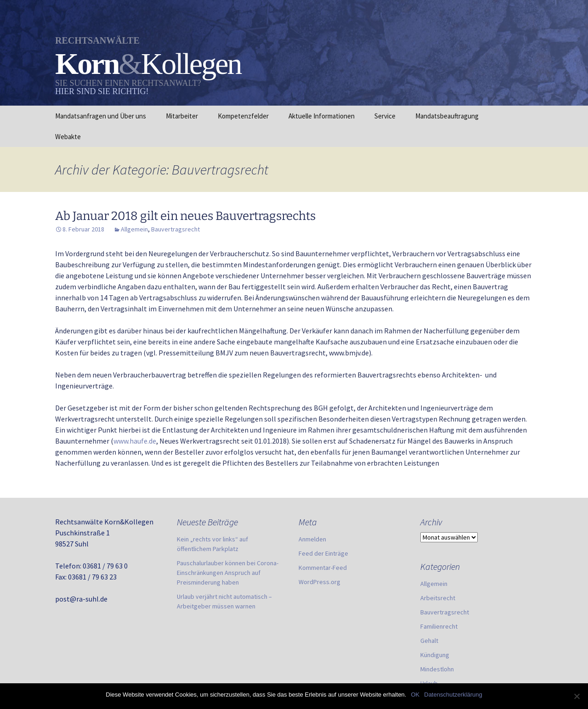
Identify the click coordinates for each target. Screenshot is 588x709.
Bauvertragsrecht (175, 229)
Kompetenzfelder (243, 116)
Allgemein (134, 229)
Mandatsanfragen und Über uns (101, 116)
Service (385, 116)
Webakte (68, 137)
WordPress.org (319, 582)
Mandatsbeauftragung (447, 116)
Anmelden (312, 539)
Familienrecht (439, 626)
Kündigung (435, 655)
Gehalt (429, 641)
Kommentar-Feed (323, 568)
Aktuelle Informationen (322, 116)
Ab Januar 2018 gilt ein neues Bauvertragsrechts (185, 216)
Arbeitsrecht (438, 598)
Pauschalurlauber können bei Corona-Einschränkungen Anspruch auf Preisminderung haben (228, 573)
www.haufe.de (135, 441)
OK (415, 695)
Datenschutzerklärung (453, 695)
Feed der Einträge (323, 553)
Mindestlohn (437, 669)
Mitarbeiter (182, 116)
